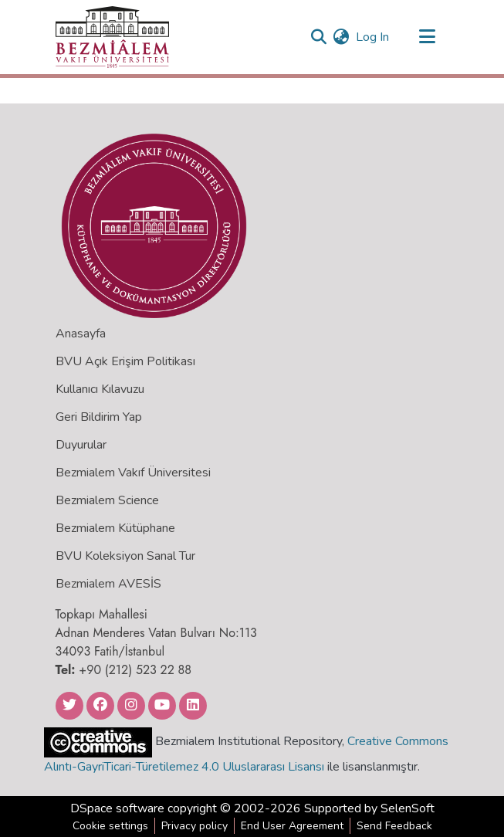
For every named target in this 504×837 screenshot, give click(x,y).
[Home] (112, 37)
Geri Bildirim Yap (99, 417)
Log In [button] (373, 37)
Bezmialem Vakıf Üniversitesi (133, 473)
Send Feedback (394, 826)
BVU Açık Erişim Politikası (125, 361)
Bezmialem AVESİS (108, 584)
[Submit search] (319, 37)
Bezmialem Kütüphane (115, 528)
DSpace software (117, 808)
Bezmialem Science (107, 500)
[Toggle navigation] (428, 37)
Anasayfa (81, 334)
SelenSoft (408, 808)
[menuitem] (342, 37)
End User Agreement (292, 826)
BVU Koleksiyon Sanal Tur (125, 556)
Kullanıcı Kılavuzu (100, 389)
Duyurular (81, 445)
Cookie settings (110, 826)
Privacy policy (194, 826)
